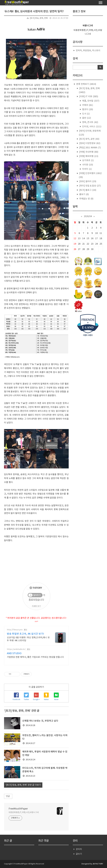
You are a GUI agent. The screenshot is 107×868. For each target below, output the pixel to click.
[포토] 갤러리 (87, 181)
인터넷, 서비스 (91, 127)
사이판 (87, 165)
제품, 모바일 (90, 101)
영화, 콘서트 (90, 122)
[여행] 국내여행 (88, 152)
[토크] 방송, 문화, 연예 (39, 18)
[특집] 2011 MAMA (90, 148)
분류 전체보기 (86, 84)
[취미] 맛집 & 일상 (90, 186)
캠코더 (87, 109)
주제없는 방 (86, 199)
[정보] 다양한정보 (89, 143)
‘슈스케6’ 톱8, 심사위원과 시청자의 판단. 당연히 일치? (34, 11)
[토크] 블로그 (87, 190)
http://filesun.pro (15, 630)
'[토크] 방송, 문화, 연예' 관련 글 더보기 (23, 785)
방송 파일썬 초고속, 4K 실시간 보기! (25, 634)
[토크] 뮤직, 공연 (89, 139)
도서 (86, 114)
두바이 (87, 169)
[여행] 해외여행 (88, 156)
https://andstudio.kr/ (16, 649)
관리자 (79, 849)
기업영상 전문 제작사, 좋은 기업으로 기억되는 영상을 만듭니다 (35, 657)
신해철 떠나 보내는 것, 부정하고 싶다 (40, 721)
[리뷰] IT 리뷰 (88, 97)
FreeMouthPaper (18, 809)
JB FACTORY (98, 864)
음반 (86, 118)
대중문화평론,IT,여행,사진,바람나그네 (24, 812)
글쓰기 (79, 854)
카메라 (87, 105)
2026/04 (88, 216)
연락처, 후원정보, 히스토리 (88, 51)
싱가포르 (88, 160)
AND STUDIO (14, 653)
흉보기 (84, 194)
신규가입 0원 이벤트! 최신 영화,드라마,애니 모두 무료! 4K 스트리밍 (28, 639)
